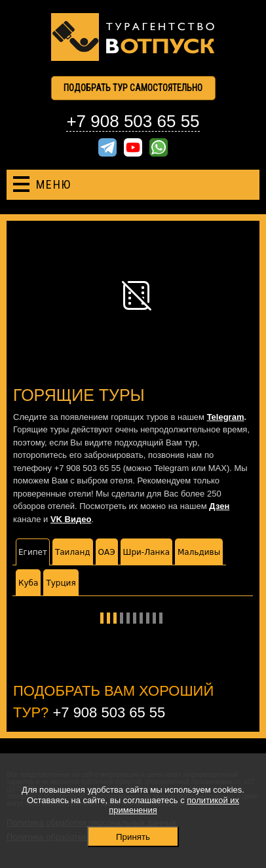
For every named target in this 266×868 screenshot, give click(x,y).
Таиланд (73, 552)
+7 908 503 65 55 (133, 121)
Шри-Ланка (146, 552)
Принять (133, 837)
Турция (61, 583)
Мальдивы (199, 552)
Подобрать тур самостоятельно (133, 88)
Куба (28, 583)
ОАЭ (107, 552)
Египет (33, 552)
